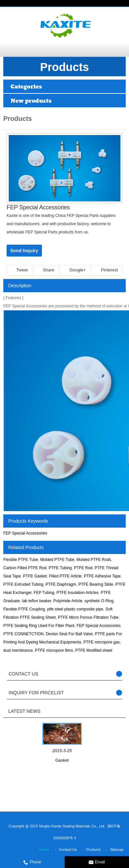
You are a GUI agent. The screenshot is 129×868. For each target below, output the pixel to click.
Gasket (62, 760)
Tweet (19, 270)
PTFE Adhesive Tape (102, 576)
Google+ (75, 270)
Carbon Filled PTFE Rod (25, 568)
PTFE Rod (83, 568)
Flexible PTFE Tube (21, 560)
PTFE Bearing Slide (96, 584)
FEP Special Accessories (25, 533)
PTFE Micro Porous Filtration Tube (88, 617)
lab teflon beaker (37, 601)
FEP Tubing (44, 593)
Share (46, 270)
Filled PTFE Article (65, 576)
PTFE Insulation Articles (77, 593)
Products (93, 850)
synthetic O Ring (99, 601)
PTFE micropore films (54, 650)
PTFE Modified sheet (94, 650)
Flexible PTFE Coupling (24, 609)
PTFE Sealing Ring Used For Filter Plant (39, 626)
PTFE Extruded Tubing (23, 584)
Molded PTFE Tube (57, 560)
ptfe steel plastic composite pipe (75, 609)
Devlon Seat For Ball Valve (69, 634)
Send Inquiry (24, 251)
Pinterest (107, 270)
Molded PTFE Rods (94, 560)
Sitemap (117, 850)
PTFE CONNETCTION (23, 634)
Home (44, 850)
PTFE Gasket (35, 576)
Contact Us (68, 850)
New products (31, 101)
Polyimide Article (68, 601)
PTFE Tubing (60, 568)
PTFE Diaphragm (61, 584)
